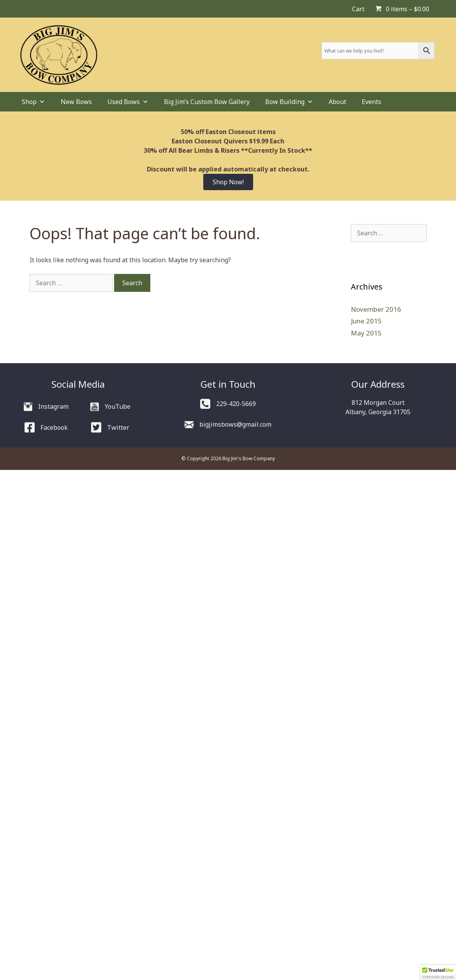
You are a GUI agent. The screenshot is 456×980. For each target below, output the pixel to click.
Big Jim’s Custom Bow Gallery (207, 102)
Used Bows (128, 102)
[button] (438, 973)
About (337, 102)
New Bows (76, 102)
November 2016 (376, 309)
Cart (358, 9)
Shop (33, 102)
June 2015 (366, 321)
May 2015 (366, 333)
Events (371, 102)
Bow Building (289, 102)
